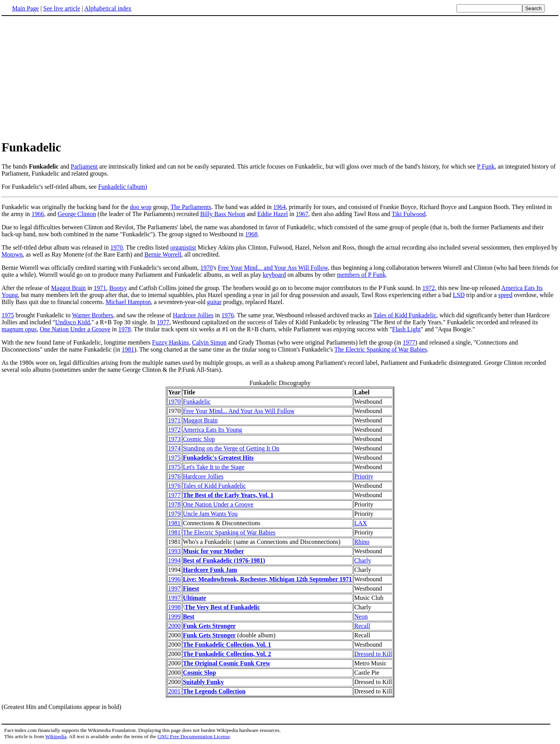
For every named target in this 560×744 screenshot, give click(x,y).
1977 (163, 322)
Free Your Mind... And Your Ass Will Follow (239, 411)
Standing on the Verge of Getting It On (231, 448)
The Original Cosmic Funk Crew (227, 663)
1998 (174, 607)
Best (189, 616)
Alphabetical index (108, 8)
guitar (214, 302)
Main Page (25, 8)
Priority (364, 476)
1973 (174, 439)
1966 (38, 214)
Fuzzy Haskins (171, 342)
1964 (279, 207)
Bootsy (118, 288)
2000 (174, 626)
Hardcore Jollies (193, 315)
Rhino (362, 542)
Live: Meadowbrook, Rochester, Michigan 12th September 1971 (267, 579)
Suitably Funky (203, 682)
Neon (361, 616)
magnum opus (19, 329)
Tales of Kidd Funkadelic (405, 315)
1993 (174, 551)
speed (505, 295)
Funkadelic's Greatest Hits (218, 458)
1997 (174, 588)
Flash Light (406, 329)
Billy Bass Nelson (223, 214)
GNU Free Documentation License (193, 736)
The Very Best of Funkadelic (222, 607)
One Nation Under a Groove (75, 329)
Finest (191, 588)
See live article (62, 8)
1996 (174, 579)
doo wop (141, 207)
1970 (116, 247)
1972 (428, 288)
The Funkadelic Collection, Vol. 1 (227, 645)
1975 (8, 315)
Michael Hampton (128, 302)
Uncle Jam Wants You (210, 514)
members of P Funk (361, 275)
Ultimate (195, 598)
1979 (174, 514)
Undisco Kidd (73, 322)
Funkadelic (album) (123, 187)
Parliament (84, 166)
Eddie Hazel (273, 214)
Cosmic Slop (199, 439)
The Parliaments (191, 207)
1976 (228, 315)
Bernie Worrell (163, 254)
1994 (174, 560)
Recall (362, 626)
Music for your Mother (213, 551)
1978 (125, 329)
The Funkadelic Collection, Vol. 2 (227, 654)
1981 (128, 349)
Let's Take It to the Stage (214, 467)
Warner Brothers (93, 315)
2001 (174, 691)
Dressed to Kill (373, 654)
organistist (183, 247)
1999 (174, 616)
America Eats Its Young (212, 430)
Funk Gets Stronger (209, 626)
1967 (302, 214)
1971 (100, 288)
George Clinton (77, 214)
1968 (251, 234)
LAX (361, 523)
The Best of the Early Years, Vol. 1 (228, 495)
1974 (174, 448)
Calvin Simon (209, 342)
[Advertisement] (280, 77)
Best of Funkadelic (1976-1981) (224, 560)
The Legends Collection (214, 691)
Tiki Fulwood (408, 214)
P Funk (486, 166)
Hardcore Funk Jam (210, 570)
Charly (363, 560)
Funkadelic (197, 402)
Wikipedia (56, 736)
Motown (12, 254)
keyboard (274, 275)
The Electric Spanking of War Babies (381, 349)
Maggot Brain (68, 288)
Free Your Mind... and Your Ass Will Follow (273, 268)
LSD (459, 295)
